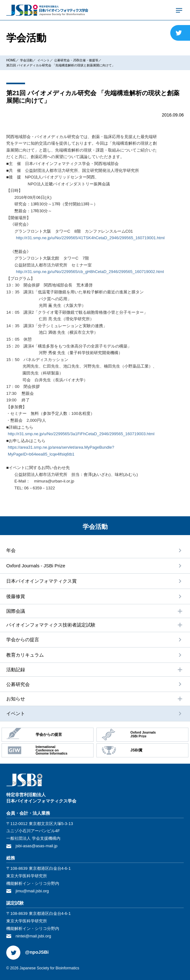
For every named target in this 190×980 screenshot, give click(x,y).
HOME (11, 60)
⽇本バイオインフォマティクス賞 (41, 581)
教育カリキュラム (25, 655)
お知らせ (95, 699)
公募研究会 (18, 684)
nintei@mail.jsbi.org (33, 936)
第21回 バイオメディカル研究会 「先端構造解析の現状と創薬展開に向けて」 (61, 65)
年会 (11, 550)
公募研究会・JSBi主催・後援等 (76, 60)
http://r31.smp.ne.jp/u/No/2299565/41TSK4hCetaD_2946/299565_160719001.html (90, 238)
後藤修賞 (16, 596)
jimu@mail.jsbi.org (32, 891)
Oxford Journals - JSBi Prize (36, 566)
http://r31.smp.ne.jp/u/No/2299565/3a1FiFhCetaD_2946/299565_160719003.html (81, 434)
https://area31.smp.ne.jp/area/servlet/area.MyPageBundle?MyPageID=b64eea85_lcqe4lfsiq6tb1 (61, 451)
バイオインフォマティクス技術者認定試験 (95, 625)
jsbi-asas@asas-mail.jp (37, 846)
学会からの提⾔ (23, 640)
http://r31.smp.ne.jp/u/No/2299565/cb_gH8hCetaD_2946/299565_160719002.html (90, 272)
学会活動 (26, 60)
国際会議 (95, 611)
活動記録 (95, 670)
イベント (44, 60)
